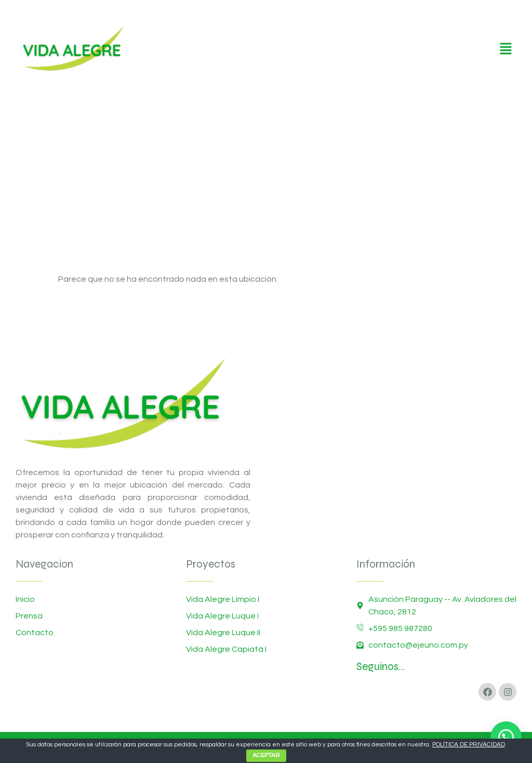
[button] (506, 50)
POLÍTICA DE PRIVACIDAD (469, 745)
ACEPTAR (266, 755)
